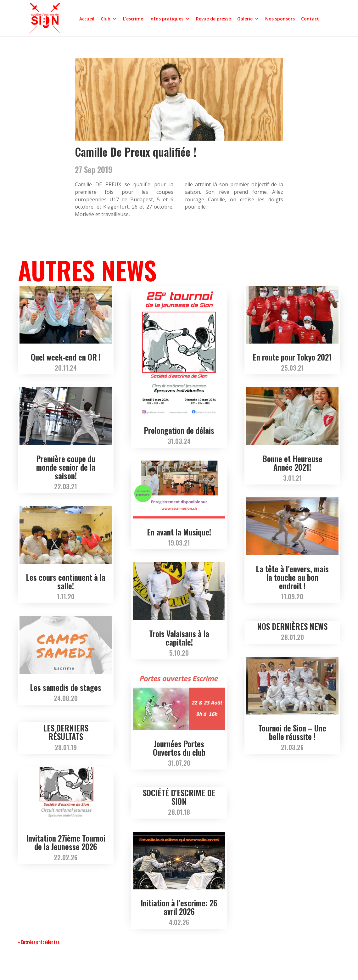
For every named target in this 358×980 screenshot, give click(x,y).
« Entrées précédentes (39, 942)
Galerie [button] (248, 19)
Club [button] (109, 19)
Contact (310, 19)
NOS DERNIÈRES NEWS (292, 626)
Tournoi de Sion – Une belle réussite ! (292, 732)
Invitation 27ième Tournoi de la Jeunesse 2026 (66, 842)
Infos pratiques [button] (170, 19)
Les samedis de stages (66, 687)
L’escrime (133, 19)
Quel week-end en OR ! (66, 357)
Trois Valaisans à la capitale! (179, 638)
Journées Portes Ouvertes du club (179, 748)
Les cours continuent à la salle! (66, 581)
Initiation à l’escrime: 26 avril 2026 (179, 907)
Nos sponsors (280, 19)
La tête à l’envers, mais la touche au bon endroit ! (292, 577)
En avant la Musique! (179, 532)
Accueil (87, 19)
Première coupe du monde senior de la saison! (66, 467)
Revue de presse (213, 19)
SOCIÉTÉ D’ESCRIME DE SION (179, 797)
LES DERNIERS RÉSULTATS (66, 732)
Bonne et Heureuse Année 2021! (292, 463)
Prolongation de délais (179, 430)
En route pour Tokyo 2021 (292, 357)
